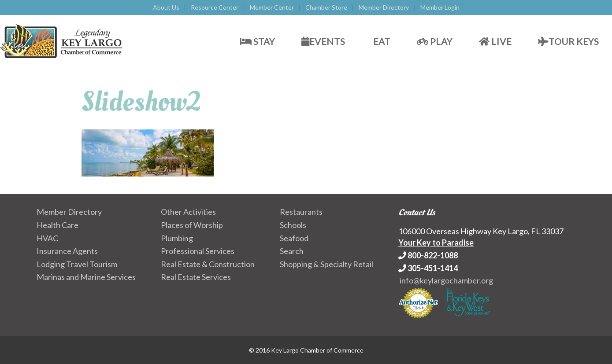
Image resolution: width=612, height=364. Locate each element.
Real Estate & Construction (208, 264)
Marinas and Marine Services (86, 277)
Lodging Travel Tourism (77, 264)
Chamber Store (326, 7)
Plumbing (177, 238)
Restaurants (301, 212)
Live (495, 41)
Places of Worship (192, 225)
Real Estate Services (196, 277)
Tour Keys (568, 41)
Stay (258, 41)
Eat (381, 41)
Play (435, 41)
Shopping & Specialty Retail (326, 264)
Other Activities (188, 212)
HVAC (47, 238)
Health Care (57, 225)
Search (292, 251)
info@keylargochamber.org (446, 280)
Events (323, 41)
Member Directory (384, 7)
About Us (166, 7)
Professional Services (198, 251)
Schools (293, 225)
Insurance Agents (67, 251)
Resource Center (215, 7)
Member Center (272, 7)
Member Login (440, 7)
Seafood (294, 238)
